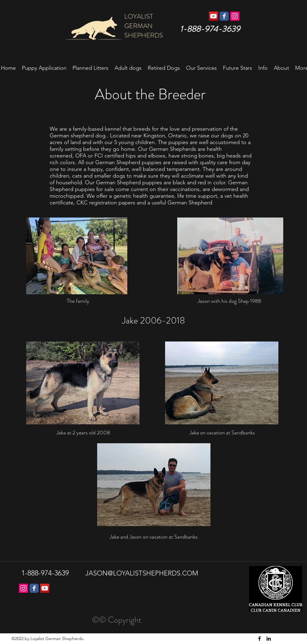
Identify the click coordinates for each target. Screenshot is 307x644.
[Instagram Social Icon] (235, 16)
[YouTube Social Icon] (213, 16)
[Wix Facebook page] (224, 16)
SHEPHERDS (143, 35)
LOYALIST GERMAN (148, 21)
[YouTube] (45, 588)
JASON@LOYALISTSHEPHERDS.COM (142, 573)
